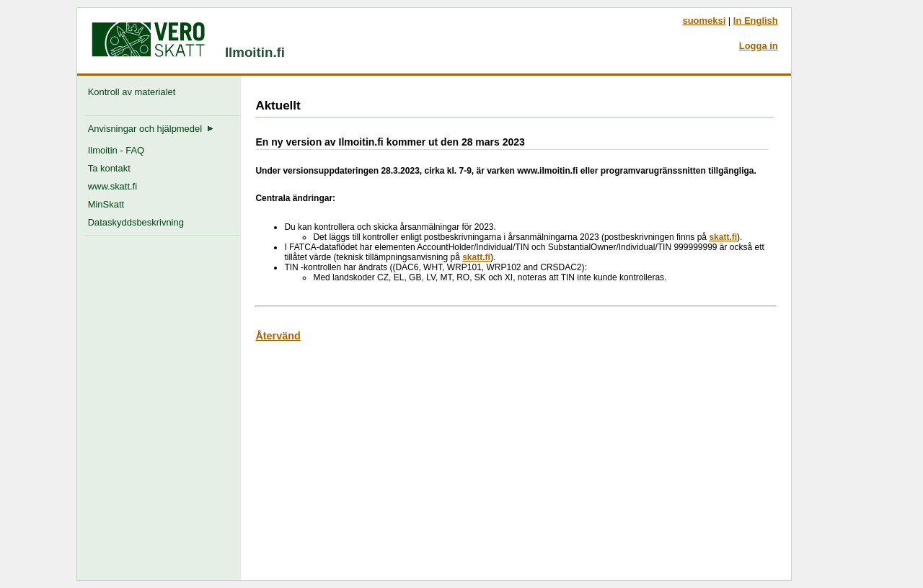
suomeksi (704, 21)
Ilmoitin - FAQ (116, 150)
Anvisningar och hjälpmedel (151, 129)
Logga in (759, 46)
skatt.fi (723, 237)
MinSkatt (106, 204)
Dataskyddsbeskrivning (136, 222)
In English (756, 21)
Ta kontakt (109, 168)
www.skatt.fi (112, 186)
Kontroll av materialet (134, 92)
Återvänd (278, 336)
